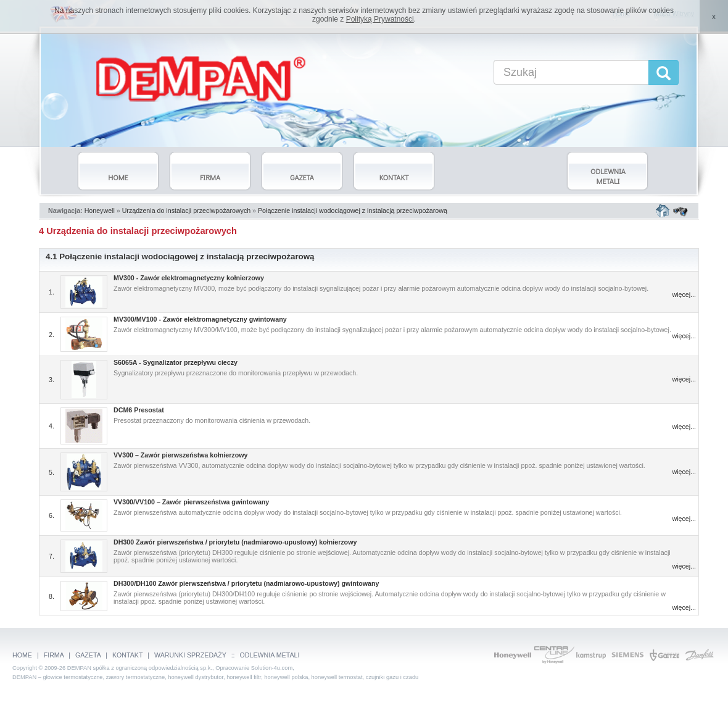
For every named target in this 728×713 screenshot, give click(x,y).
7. (52, 556)
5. (52, 472)
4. (52, 426)
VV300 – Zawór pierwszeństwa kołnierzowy (180, 455)
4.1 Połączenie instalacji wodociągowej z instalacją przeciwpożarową (180, 256)
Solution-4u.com (272, 668)
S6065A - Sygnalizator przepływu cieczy (176, 362)
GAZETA (88, 655)
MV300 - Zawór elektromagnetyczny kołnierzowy (189, 278)
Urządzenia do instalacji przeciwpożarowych (186, 211)
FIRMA (54, 655)
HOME (22, 655)
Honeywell (100, 211)
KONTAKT (127, 655)
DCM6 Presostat (139, 410)
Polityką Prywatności (380, 19)
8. (52, 596)
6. (52, 515)
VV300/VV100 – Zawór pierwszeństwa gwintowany (191, 502)
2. (52, 335)
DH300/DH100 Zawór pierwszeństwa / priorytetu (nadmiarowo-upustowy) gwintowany (246, 583)
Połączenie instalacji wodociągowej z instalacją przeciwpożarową (353, 211)
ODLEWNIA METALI (270, 655)
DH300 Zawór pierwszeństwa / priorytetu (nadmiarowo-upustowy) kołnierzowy (235, 542)
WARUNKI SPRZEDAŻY (190, 655)
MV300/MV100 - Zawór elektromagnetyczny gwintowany (200, 319)
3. (52, 380)
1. (52, 292)
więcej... (685, 294)
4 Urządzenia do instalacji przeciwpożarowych (138, 231)
